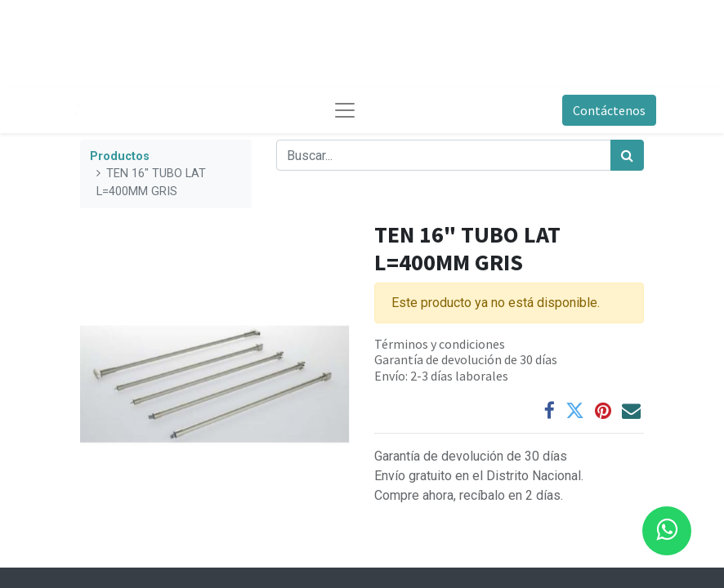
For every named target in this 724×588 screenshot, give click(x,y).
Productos (120, 156)
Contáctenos (609, 110)
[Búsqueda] (627, 155)
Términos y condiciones (440, 344)
